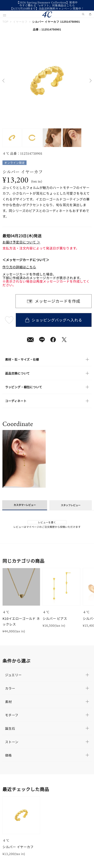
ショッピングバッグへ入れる (54, 320)
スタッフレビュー (71, 505)
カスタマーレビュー (25, 505)
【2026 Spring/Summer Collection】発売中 (47, 2)
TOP (5, 22)
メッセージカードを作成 (58, 301)
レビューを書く (47, 522)
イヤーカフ (20, 22)
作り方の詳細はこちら (19, 267)
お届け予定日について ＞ (21, 242)
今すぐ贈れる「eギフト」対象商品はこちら (47, 5)
